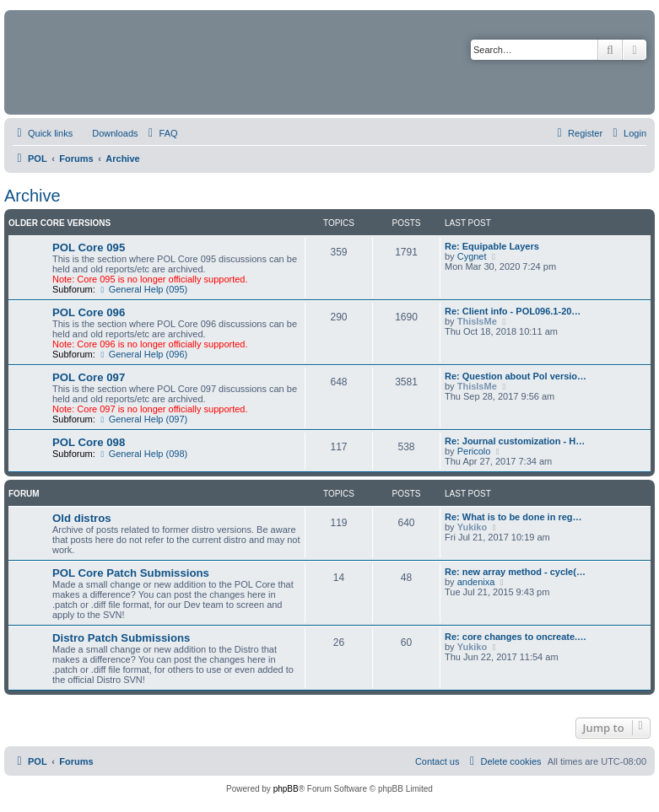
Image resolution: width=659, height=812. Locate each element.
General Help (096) (143, 354)
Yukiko (472, 527)
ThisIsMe (477, 321)
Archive (32, 196)
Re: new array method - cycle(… (515, 572)
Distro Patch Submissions (121, 638)
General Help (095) (143, 289)
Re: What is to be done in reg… (513, 517)
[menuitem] (107, 133)
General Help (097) (143, 419)
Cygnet (472, 256)
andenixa (476, 582)
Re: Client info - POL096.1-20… (513, 311)
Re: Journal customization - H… (515, 441)
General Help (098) (143, 454)
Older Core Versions (59, 223)
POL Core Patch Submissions (131, 573)
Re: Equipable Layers (492, 246)
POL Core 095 (89, 247)
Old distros (82, 518)
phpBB (286, 789)
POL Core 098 (89, 442)
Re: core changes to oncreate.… (516, 637)
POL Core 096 (89, 312)
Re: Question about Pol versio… (516, 376)
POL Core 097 (89, 377)
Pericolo (474, 451)
